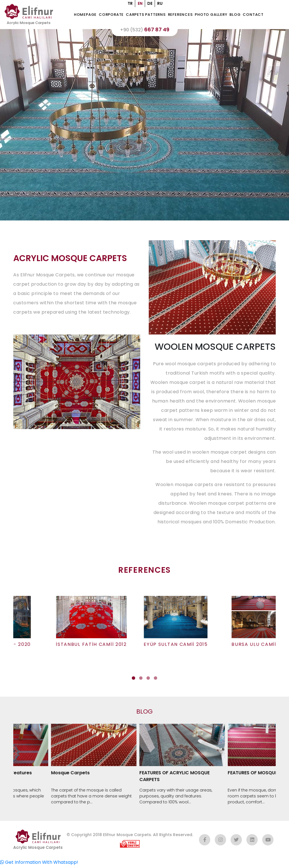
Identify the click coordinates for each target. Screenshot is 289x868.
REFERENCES (183, 16)
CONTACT (256, 16)
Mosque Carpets (80, 775)
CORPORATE (114, 16)
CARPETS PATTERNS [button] (149, 16)
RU (160, 3)
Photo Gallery (214, 16)
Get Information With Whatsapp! (39, 864)
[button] (133, 680)
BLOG (238, 16)
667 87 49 (144, 31)
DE (150, 3)
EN (140, 3)
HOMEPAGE (88, 16)
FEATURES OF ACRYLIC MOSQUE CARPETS (184, 778)
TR (130, 3)
